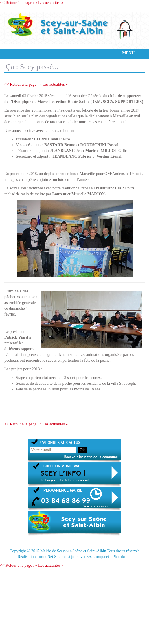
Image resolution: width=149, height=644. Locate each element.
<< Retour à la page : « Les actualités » (32, 3)
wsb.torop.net (98, 557)
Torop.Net (45, 557)
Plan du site (122, 557)
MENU (128, 53)
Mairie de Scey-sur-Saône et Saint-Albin (73, 551)
